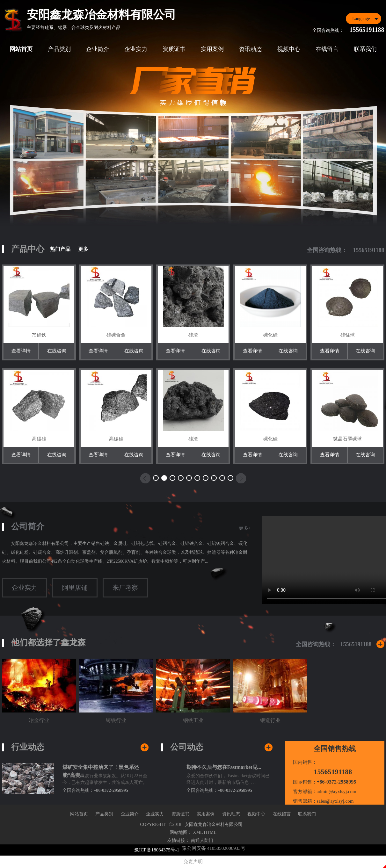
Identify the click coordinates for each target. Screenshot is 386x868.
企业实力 (136, 49)
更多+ (245, 528)
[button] (156, 478)
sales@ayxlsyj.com (335, 801)
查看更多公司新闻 (269, 749)
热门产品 (60, 249)
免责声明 (193, 862)
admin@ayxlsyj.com (337, 792)
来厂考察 (125, 588)
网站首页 (21, 49)
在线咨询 (56, 351)
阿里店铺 (75, 588)
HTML (210, 832)
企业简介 (98, 49)
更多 (83, 249)
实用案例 (212, 49)
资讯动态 (251, 49)
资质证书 (174, 49)
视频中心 (289, 49)
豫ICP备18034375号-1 (157, 850)
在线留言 (327, 49)
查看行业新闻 (145, 749)
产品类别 (59, 49)
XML (198, 832)
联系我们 (365, 49)
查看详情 (21, 351)
